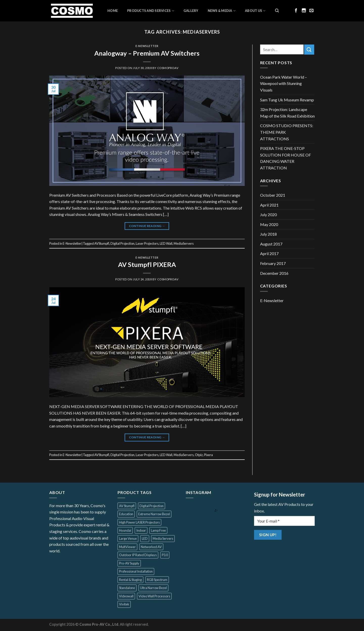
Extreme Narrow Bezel (154, 514)
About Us (255, 11)
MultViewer (127, 547)
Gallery (191, 11)
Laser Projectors (147, 243)
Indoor (141, 530)
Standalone (127, 588)
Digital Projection (122, 243)
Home (113, 11)
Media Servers (163, 538)
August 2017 (271, 244)
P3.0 (165, 555)
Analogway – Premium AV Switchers (147, 53)
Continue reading (147, 226)
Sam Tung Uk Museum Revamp (287, 100)
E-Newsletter (147, 46)
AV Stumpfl (127, 506)
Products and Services (151, 11)
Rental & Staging (130, 580)
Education (126, 514)
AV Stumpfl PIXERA (147, 264)
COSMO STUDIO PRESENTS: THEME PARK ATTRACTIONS (287, 132)
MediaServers (184, 243)
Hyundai (125, 530)
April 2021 (269, 205)
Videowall (126, 596)
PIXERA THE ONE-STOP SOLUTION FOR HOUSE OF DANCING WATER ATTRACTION (286, 158)
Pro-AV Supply (129, 563)
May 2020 (269, 224)
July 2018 (268, 234)
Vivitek (124, 604)
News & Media (222, 11)
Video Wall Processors (154, 596)
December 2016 (274, 273)
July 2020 (268, 215)
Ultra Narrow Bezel (153, 588)
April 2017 (269, 253)
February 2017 (273, 263)
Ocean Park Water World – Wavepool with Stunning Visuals (283, 83)
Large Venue (128, 538)
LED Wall (166, 243)
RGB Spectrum (157, 580)
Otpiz (199, 455)
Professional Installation (136, 571)
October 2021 (273, 195)
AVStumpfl (102, 243)
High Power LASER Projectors (139, 522)
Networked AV (151, 547)
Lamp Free (158, 530)
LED (145, 538)
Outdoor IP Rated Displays (138, 555)
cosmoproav (168, 68)
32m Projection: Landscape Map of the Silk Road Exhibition (287, 113)
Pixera (208, 455)
